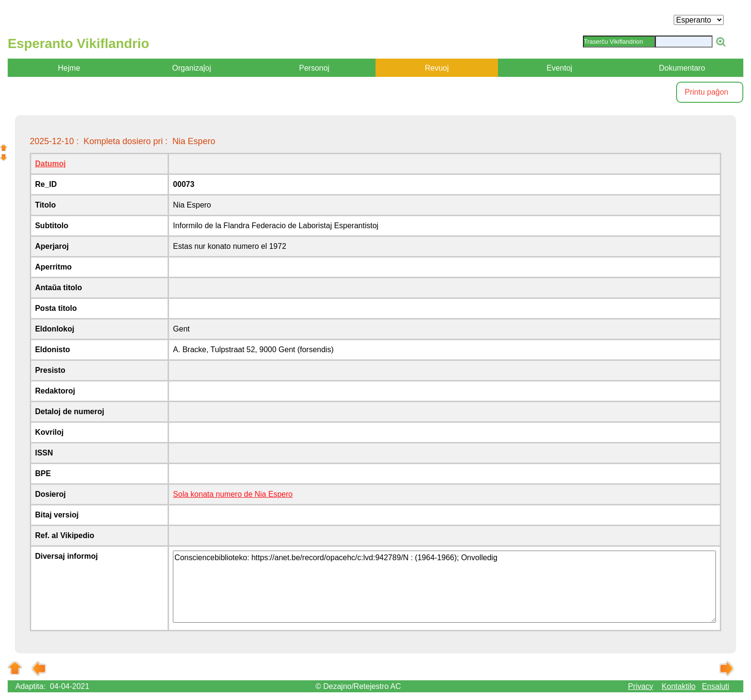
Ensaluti (716, 686)
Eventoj (559, 68)
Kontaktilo (678, 686)
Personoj (314, 68)
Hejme (69, 68)
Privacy (641, 686)
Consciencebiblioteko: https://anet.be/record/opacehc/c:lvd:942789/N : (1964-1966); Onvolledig (444, 587)
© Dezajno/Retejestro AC (358, 686)
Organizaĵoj (192, 68)
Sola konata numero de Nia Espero (233, 494)
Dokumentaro (682, 68)
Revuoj (437, 68)
